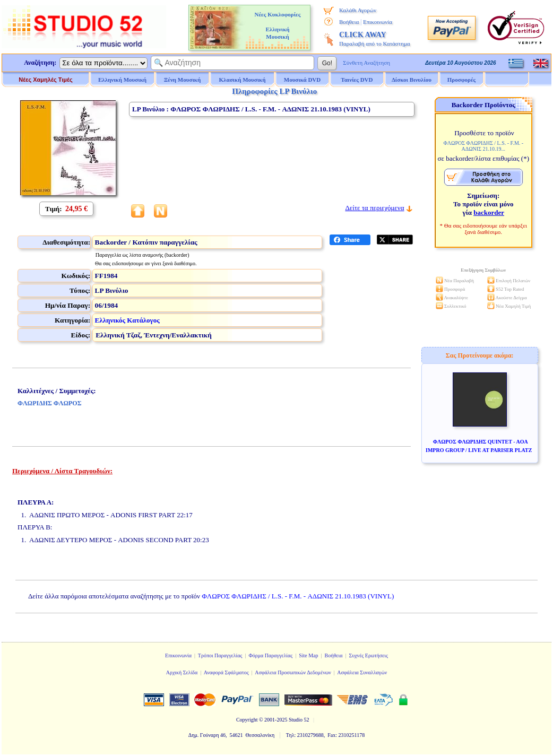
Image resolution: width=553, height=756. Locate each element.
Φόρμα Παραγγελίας (270, 655)
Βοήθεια (349, 22)
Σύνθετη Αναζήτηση (366, 63)
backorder (489, 212)
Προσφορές (462, 80)
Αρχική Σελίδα (182, 672)
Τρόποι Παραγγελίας (220, 655)
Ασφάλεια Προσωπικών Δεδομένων (293, 672)
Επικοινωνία (378, 22)
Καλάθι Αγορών (358, 10)
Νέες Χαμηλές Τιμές (45, 80)
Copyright (247, 720)
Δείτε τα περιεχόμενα (374, 208)
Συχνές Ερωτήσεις (368, 655)
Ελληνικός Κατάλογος (127, 320)
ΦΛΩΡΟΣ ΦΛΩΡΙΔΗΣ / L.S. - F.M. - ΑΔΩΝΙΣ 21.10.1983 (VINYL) (298, 596)
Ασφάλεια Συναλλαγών (362, 672)
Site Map (308, 655)
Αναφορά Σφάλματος (226, 672)
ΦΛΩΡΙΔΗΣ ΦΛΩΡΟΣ (50, 403)
